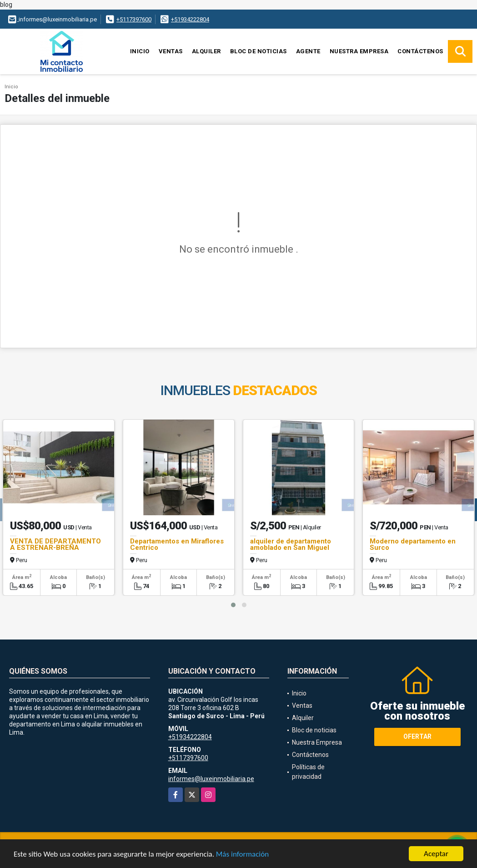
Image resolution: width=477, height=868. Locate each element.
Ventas (171, 51)
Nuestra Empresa (359, 51)
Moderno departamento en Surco (413, 544)
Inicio (140, 51)
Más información (242, 855)
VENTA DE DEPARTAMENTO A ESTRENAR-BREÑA (55, 544)
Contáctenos (420, 51)
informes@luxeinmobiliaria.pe (211, 779)
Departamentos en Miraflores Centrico (177, 544)
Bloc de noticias (259, 51)
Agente (308, 51)
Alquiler (206, 51)
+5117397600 (134, 19)
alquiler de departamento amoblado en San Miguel (291, 544)
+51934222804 (190, 19)
